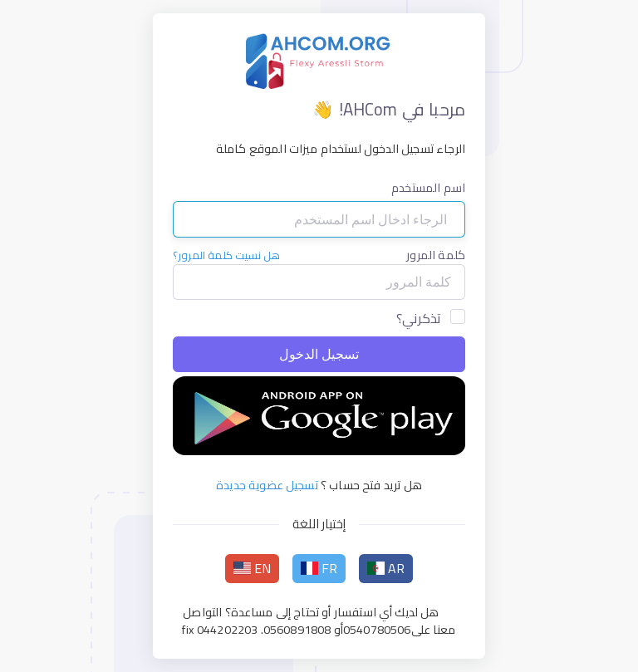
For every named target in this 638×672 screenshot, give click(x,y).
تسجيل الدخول (319, 354)
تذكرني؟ (419, 318)
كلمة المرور (436, 255)
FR (319, 568)
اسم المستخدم (428, 188)
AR (386, 568)
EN (253, 568)
